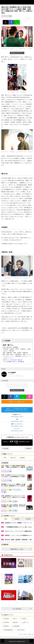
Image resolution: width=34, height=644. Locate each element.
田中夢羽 (5, 622)
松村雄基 (5, 619)
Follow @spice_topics (17, 417)
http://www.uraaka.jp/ (16, 360)
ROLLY (14, 619)
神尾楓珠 (22, 458)
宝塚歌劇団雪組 (7, 630)
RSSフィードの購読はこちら (20, 402)
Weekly (17, 519)
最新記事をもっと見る (21, 549)
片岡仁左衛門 (20, 630)
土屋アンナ (25, 622)
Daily (6, 519)
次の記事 (29, 448)
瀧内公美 (12, 458)
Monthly (28, 519)
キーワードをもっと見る (26, 634)
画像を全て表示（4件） (17, 53)
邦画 (4, 458)
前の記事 (5, 448)
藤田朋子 (15, 622)
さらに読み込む (22, 609)
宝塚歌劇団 (15, 626)
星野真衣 (5, 626)
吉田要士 (23, 619)
